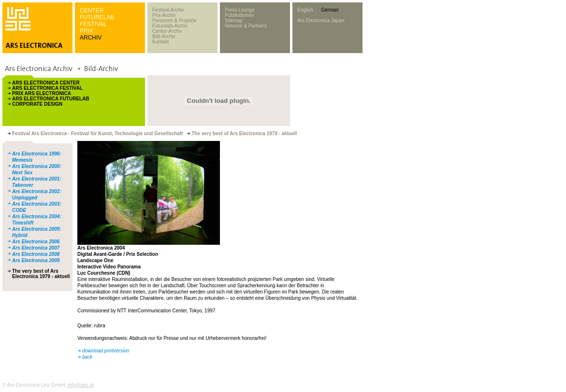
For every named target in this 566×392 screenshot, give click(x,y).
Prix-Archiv (164, 15)
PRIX (87, 31)
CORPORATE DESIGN (37, 104)
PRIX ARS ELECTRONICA (42, 93)
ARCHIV (91, 38)
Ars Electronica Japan (321, 21)
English (305, 10)
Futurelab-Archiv (170, 26)
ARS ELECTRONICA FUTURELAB (51, 99)
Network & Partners (246, 26)
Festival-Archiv (168, 10)
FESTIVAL (93, 24)
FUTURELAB (97, 17)
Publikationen (239, 15)
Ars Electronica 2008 (36, 254)
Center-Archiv (167, 31)
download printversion (106, 351)
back (87, 357)
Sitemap (234, 21)
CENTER (92, 11)
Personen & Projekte (174, 21)
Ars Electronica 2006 (36, 242)
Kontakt (160, 42)
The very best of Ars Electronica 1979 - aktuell (41, 274)
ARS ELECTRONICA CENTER (46, 83)
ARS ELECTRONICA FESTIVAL (47, 88)
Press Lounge (240, 10)
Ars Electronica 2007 (36, 248)
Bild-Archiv (164, 36)
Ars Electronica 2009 (36, 260)
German (330, 10)
